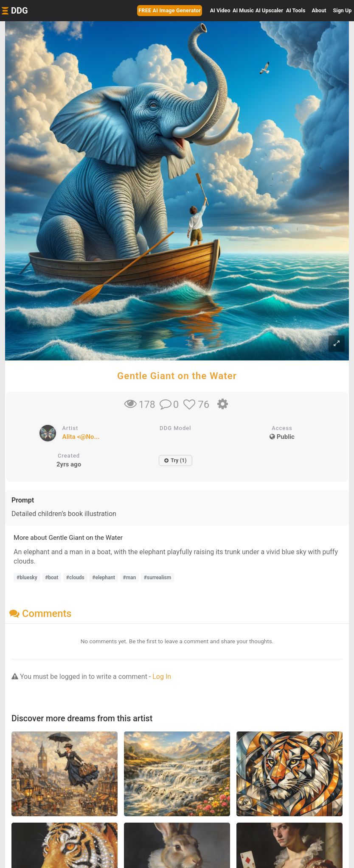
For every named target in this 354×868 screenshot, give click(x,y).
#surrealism (157, 578)
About (319, 10)
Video (220, 10)
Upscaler (269, 10)
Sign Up (343, 10)
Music (243, 10)
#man (130, 578)
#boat (52, 578)
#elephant (104, 578)
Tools (296, 10)
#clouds (75, 578)
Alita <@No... (81, 437)
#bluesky (27, 578)
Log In (162, 677)
